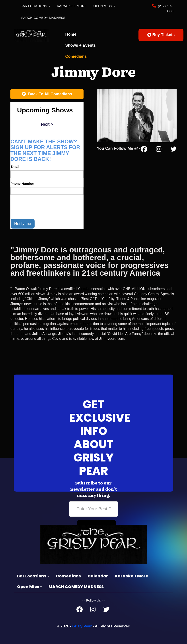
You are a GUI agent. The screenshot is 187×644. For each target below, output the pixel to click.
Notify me (23, 224)
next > (47, 124)
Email (15, 166)
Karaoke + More (72, 6)
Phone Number (22, 184)
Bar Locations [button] (35, 6)
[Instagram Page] (159, 150)
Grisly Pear (82, 626)
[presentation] (44, 207)
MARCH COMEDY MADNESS (43, 18)
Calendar (98, 576)
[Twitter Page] (173, 150)
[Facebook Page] (144, 150)
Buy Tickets (161, 35)
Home (71, 34)
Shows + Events (81, 45)
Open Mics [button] (104, 6)
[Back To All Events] (47, 94)
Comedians (76, 56)
